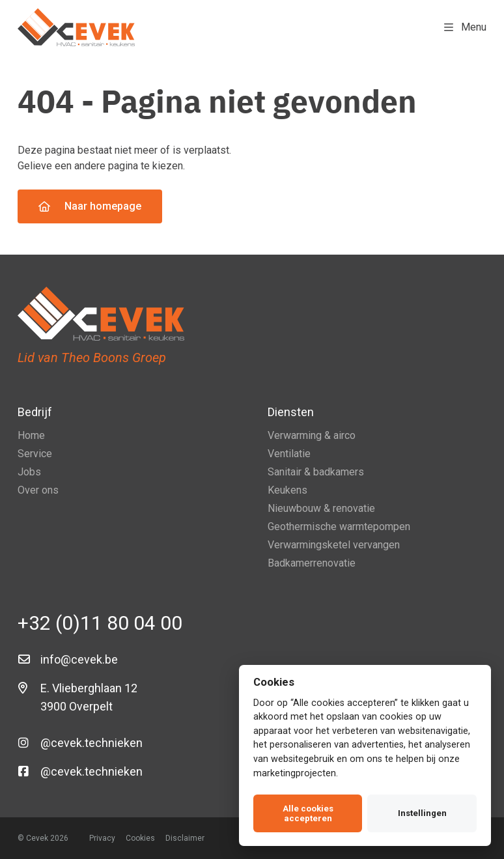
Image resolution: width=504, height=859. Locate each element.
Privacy (102, 838)
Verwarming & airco (312, 435)
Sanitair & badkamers (316, 472)
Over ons (38, 490)
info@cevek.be (79, 659)
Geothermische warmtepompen (339, 527)
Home (31, 435)
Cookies (140, 838)
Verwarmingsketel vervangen (334, 545)
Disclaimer (185, 838)
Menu (465, 27)
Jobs (29, 472)
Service (35, 454)
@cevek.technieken (91, 743)
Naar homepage (90, 206)
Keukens (287, 490)
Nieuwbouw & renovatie (321, 508)
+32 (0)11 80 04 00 (100, 623)
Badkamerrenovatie (312, 563)
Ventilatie (289, 454)
